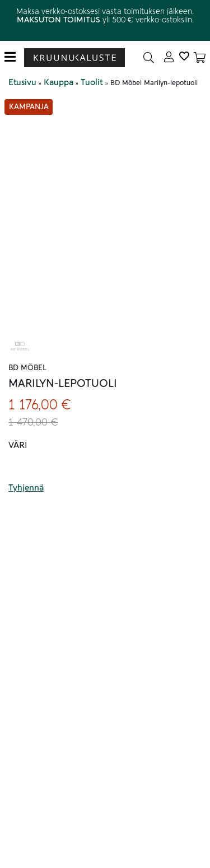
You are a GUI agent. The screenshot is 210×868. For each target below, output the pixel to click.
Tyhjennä (26, 488)
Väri (18, 445)
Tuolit (92, 82)
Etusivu (22, 82)
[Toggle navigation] (14, 57)
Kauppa (59, 82)
